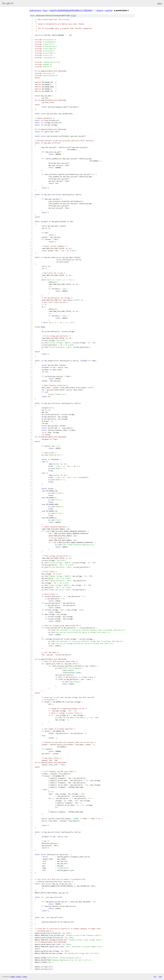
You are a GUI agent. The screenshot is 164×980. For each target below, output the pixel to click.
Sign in (160, 3)
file (73, 16)
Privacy (19, 977)
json (160, 977)
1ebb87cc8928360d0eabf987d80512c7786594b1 (71, 10)
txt (155, 977)
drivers (100, 10)
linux (45, 10)
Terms (25, 977)
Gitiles (13, 977)
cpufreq (108, 10)
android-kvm (35, 10)
